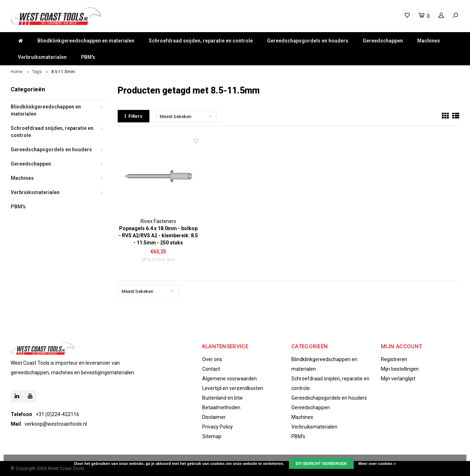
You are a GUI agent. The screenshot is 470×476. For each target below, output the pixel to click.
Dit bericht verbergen (321, 464)
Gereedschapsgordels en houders (308, 41)
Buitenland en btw (223, 398)
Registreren (394, 359)
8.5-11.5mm (63, 72)
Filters (134, 116)
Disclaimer (214, 417)
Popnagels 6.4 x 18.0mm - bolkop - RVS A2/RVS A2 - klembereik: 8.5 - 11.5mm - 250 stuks (158, 236)
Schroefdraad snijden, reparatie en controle (201, 41)
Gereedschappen (383, 41)
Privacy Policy (218, 427)
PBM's (88, 57)
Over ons (212, 359)
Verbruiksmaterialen (42, 57)
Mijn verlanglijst (398, 379)
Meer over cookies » (377, 464)
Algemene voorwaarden (229, 379)
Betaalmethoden (221, 407)
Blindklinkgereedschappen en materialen (86, 41)
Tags (37, 72)
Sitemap (212, 436)
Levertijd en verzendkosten (233, 388)
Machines (429, 41)
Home (17, 72)
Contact (211, 369)
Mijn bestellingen (400, 369)
